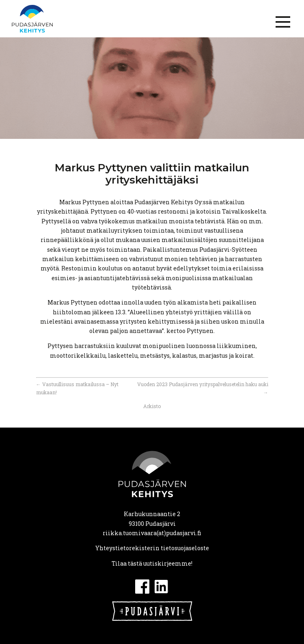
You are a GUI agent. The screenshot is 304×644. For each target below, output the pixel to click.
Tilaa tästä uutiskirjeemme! (152, 563)
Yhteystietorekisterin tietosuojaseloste (152, 548)
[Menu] (283, 22)
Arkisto (152, 406)
